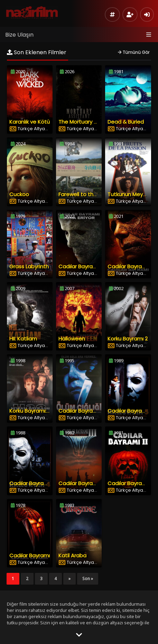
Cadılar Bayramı (30, 555)
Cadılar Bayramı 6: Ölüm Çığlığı (97, 411)
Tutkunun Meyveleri (132, 194)
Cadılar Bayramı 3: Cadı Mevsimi (99, 483)
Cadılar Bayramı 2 (130, 483)
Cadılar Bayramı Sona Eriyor (93, 266)
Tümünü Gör (134, 52)
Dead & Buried (126, 122)
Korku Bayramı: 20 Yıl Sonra (43, 411)
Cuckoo (19, 194)
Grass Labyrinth (29, 266)
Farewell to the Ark (82, 194)
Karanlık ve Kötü (30, 122)
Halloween (72, 339)
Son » (88, 579)
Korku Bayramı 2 (128, 339)
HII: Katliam (23, 339)
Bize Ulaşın (19, 35)
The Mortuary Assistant (88, 122)
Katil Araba (72, 555)
